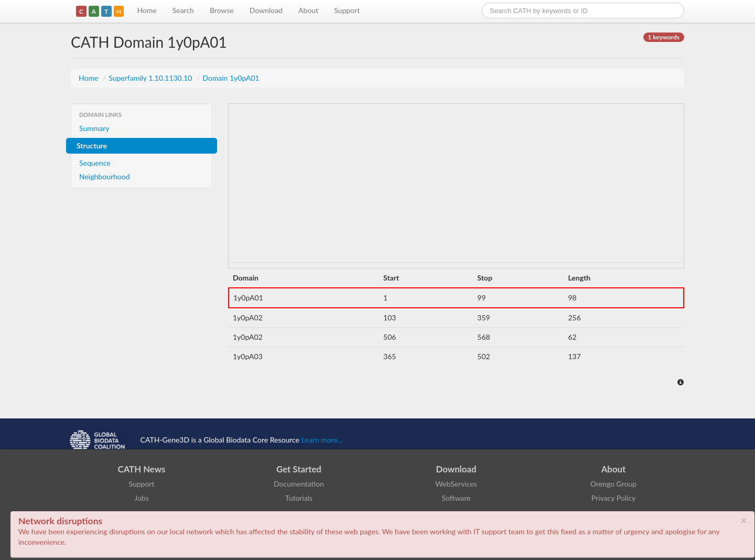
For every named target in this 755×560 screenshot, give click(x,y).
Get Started (299, 469)
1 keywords (664, 37)
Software (456, 498)
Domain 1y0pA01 (231, 78)
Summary (94, 128)
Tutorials (299, 498)
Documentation (299, 484)
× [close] (743, 520)
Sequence (95, 163)
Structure (92, 146)
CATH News (142, 469)
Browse (222, 10)
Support (347, 10)
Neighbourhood (105, 176)
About (308, 10)
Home (147, 10)
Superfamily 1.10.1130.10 (151, 78)
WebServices (456, 484)
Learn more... (322, 440)
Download (266, 10)
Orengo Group (613, 484)
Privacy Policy (613, 498)
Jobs (142, 498)
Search (183, 10)
